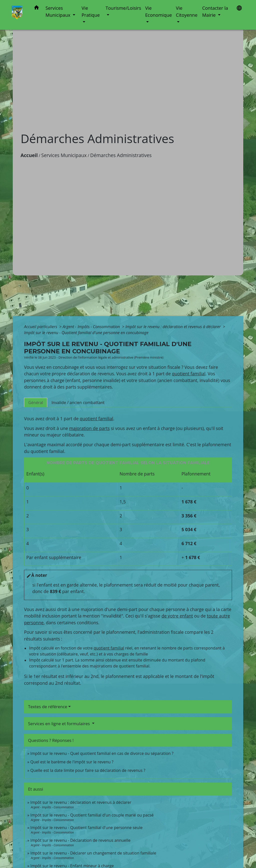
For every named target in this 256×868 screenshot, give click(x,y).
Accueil (29, 155)
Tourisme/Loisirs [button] (123, 8)
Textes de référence (48, 707)
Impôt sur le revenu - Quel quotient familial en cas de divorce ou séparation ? (102, 753)
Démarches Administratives (121, 155)
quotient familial (189, 374)
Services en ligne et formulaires (59, 724)
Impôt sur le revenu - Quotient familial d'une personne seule (86, 828)
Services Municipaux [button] (58, 11)
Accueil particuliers (41, 327)
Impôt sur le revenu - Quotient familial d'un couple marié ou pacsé (92, 815)
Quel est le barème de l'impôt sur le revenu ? (72, 762)
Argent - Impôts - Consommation (92, 327)
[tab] (36, 403)
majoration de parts (89, 428)
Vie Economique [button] (159, 11)
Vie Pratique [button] (91, 11)
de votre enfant (177, 616)
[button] (36, 8)
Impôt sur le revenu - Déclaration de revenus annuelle (80, 840)
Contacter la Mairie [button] (215, 11)
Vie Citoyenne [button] (187, 11)
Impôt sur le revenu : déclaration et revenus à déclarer (173, 327)
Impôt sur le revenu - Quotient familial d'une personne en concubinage (86, 333)
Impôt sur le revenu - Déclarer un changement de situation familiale (93, 853)
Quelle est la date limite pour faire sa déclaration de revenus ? (88, 770)
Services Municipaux (64, 155)
